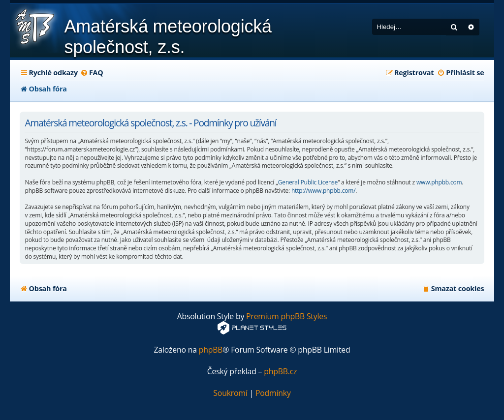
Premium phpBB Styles (286, 316)
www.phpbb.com (439, 182)
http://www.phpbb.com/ (323, 191)
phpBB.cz (280, 372)
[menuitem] (92, 73)
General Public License (308, 182)
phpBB (211, 350)
